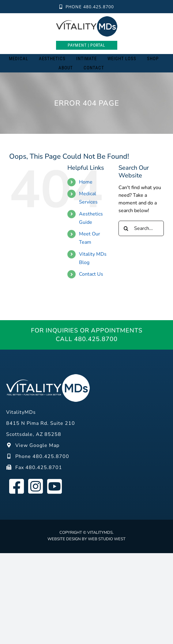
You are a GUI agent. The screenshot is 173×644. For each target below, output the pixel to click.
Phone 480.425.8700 (87, 7)
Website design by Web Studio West (86, 539)
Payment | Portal (86, 45)
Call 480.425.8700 (87, 339)
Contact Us (91, 274)
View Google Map (33, 445)
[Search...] (141, 228)
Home (86, 182)
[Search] (117, 68)
